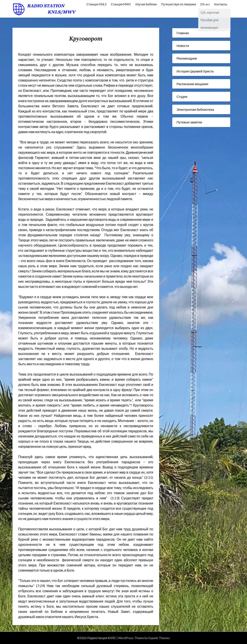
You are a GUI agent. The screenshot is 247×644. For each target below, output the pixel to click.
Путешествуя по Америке (179, 4)
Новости (183, 46)
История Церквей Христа (195, 71)
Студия (182, 97)
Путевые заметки (189, 122)
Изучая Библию (146, 4)
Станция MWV (121, 4)
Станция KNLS (97, 4)
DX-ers (205, 4)
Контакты (221, 4)
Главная (183, 33)
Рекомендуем (187, 58)
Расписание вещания (192, 84)
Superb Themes (159, 638)
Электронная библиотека (195, 109)
